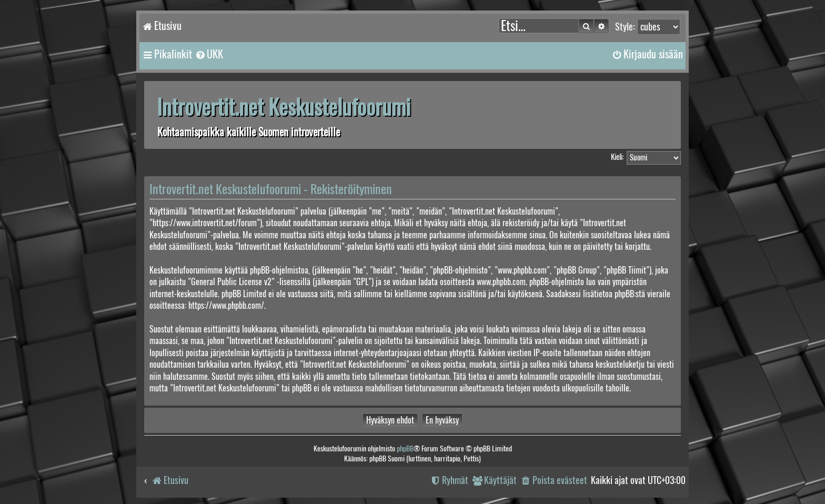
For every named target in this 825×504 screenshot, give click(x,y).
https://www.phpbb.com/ (226, 305)
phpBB (405, 448)
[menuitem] (209, 54)
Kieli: (617, 157)
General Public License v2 (231, 282)
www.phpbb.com (501, 282)
